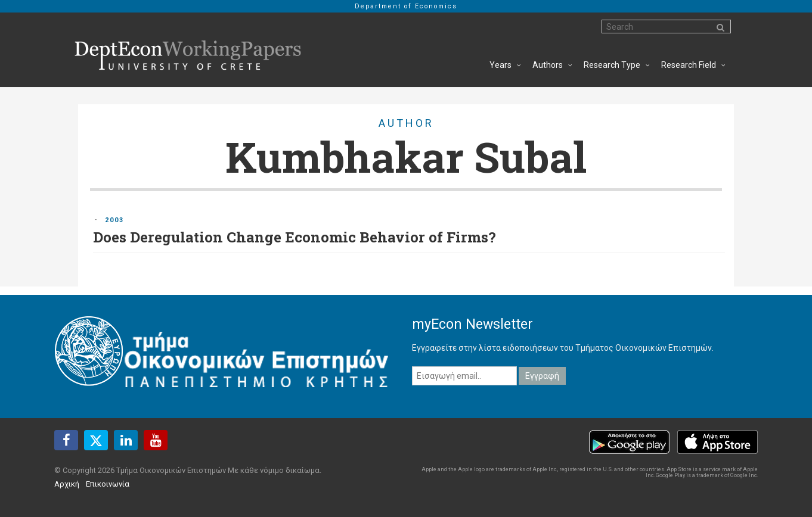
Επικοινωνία (108, 484)
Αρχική (67, 484)
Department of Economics (406, 6)
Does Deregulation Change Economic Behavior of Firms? (295, 237)
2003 (114, 220)
